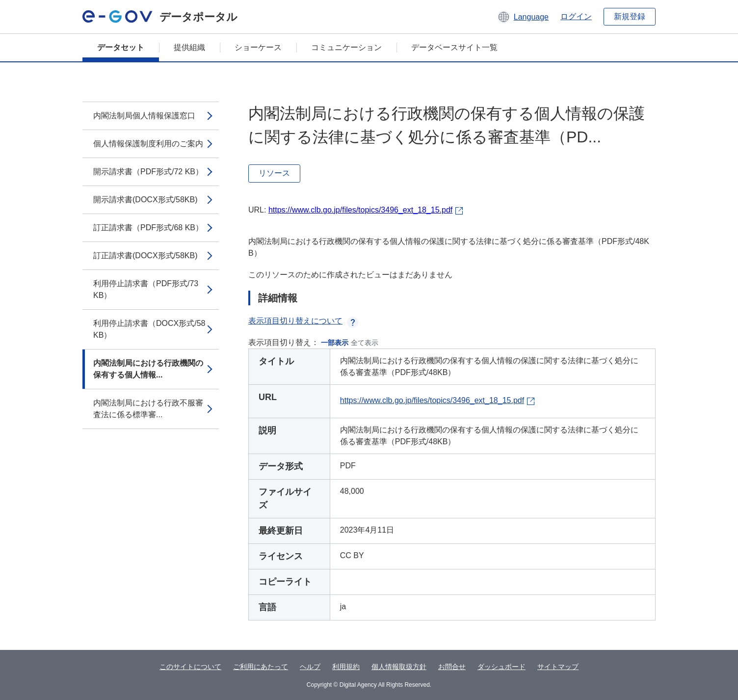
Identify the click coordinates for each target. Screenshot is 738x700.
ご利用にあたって (261, 667)
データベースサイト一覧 (454, 47)
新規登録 (630, 16)
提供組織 (189, 47)
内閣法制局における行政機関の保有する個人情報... (148, 369)
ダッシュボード (501, 667)
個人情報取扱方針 (399, 667)
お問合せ (452, 667)
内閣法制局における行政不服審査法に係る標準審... (148, 409)
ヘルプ (310, 667)
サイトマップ (558, 667)
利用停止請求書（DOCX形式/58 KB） (149, 329)
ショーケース (258, 47)
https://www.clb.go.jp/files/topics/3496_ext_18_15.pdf (360, 210)
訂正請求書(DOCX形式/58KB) (145, 256)
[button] (523, 17)
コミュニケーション (346, 47)
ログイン (576, 16)
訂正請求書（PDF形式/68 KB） (148, 228)
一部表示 (335, 343)
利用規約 (346, 667)
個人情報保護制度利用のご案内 (148, 144)
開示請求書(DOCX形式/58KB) (145, 200)
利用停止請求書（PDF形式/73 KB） (146, 289)
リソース (274, 173)
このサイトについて (190, 667)
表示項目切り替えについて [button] (303, 321)
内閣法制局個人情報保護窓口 (144, 116)
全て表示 (365, 343)
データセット (121, 47)
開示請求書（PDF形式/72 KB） (148, 172)
